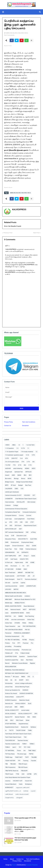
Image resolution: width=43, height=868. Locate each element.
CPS (16, 522)
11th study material (27, 452)
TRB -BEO (13, 764)
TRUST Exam (9, 774)
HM (27, 562)
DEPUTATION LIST (11, 529)
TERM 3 (8, 747)
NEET (25, 610)
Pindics (7, 643)
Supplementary (23, 724)
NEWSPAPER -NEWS (17, 613)
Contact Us (8, 426)
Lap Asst (15, 583)
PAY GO (27, 630)
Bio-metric (8, 479)
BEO (30, 475)
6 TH (28, 462)
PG (23, 636)
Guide (33, 556)
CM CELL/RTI (21, 502)
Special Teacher (20, 717)
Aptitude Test (19, 472)
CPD (11, 522)
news (7, 613)
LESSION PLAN (31, 586)
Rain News (29, 660)
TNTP (27, 757)
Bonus (23, 479)
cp (6, 522)
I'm (23, 566)
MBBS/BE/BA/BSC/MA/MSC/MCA (17, 33)
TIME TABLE (32, 751)
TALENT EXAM (21, 730)
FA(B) (21, 549)
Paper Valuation (10, 626)
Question (22, 657)
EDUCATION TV (23, 539)
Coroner (29, 515)
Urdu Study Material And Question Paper (18, 777)
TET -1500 (27, 747)
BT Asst (13, 485)
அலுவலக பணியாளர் (23, 788)
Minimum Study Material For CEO (25, 599)
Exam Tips (8, 549)
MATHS (16, 589)
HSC (7, 566)
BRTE (7, 485)
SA (11, 680)
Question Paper (32, 657)
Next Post (36, 233)
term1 (14, 747)
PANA (24, 623)
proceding (8, 646)
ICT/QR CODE (9, 569)
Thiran (19, 751)
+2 (19, 445)
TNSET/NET (19, 757)
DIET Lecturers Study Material (14, 532)
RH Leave (16, 677)
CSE (26, 522)
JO (34, 576)
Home (5, 859)
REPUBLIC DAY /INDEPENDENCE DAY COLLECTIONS (17, 674)
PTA (17, 653)
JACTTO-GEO (21, 576)
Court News (31, 519)
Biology (16, 479)
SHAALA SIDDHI (20, 704)
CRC (21, 522)
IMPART (20, 573)
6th (33, 462)
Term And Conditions (29, 422)
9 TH (30, 465)
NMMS (21, 616)
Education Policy (10, 539)
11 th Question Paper (12, 452)
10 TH (23, 448)
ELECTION (34, 539)
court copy (8, 519)
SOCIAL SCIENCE (10, 714)
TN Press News (10, 754)
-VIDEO (7, 445)
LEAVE (22, 586)
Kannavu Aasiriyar (31, 579)
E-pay (7, 536)
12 (36, 452)
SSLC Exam (20, 720)
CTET (32, 522)
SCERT (21, 680)
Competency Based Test (13, 512)
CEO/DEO (27, 495)
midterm (27, 596)
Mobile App (9, 603)
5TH (23, 462)
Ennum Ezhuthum (18, 546)
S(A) (6, 680)
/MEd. (14, 445)
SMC (16, 707)
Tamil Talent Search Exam (13, 737)
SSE (6, 720)
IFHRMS (19, 569)
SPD (36, 714)
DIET (20, 529)
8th (25, 465)
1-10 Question (9, 448)
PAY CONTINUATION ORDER (14, 630)
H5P (7, 559)
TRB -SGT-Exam (23, 767)
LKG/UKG (8, 589)
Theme (14, 865)
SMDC (22, 707)
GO (18, 552)
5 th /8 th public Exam (12, 462)
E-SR (13, 536)
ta (6, 730)
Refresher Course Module (20, 663)
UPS (35, 774)
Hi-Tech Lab (9, 562)
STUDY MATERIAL (11, 724)
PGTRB (24, 640)
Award (7, 475)
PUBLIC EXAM (25, 653)
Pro (32, 643)
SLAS (30, 704)
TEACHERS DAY (10, 740)
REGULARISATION (11, 667)
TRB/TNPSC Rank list (12, 771)
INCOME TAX (29, 573)
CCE (22, 489)
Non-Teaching (30, 616)
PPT (19, 643)
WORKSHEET (9, 788)
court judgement (19, 519)
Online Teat (31, 620)
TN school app (22, 754)
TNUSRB (34, 757)
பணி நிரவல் (9, 794)
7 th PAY (8, 465)
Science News (9, 697)
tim (25, 751)
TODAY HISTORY (10, 761)
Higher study (19, 562)
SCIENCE (25, 690)
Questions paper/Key (12, 660)
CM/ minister (31, 502)
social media (25, 710)
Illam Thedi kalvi (10, 573)
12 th (27, 455)
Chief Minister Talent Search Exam (26, 499)
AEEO (33, 468)
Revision (8, 677)
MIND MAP (9, 599)
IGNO (25, 569)
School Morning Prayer (22, 687)
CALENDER (9, 489)
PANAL (31, 623)
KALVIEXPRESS (19, 209)
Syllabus (33, 727)
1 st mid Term (30, 445)
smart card (9, 707)
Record (7, 663)
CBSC (16, 489)
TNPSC (31, 754)
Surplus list (25, 727)
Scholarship (9, 683)
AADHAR (8, 468)
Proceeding (17, 646)
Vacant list (28, 781)
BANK (19, 475)
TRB (6, 764)
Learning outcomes (11, 586)
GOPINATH (25, 552)
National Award (15, 610)
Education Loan (21, 536)
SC (16, 680)
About (12, 859)
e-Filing (33, 532)
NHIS (28, 613)
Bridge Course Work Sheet (24, 482)
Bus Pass (28, 485)
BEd (25, 475)
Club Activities (10, 502)
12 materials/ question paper (14, 455)
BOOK (30, 479)
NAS (7, 610)
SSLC (12, 720)
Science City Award (11, 693)
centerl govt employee (12, 492)
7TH (14, 465)
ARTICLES (28, 472)
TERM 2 (32, 744)
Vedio (21, 784)
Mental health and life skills (14, 596)
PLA (14, 643)
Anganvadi (9, 472)
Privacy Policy (8, 422)
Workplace (28, 784)
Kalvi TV (20, 579)
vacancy (8, 781)
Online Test (9, 623)
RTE (29, 677)
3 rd (21, 458)
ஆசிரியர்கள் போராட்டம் (13, 791)
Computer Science (11, 515)
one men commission (18, 620)
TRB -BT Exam (23, 764)
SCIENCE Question (11, 700)
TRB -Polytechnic (10, 767)
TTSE (17, 774)
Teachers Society (23, 740)
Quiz (22, 660)
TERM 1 (25, 744)
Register (33, 663)
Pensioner (8, 633)
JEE (29, 576)
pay (19, 626)
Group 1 (26, 556)
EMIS (7, 542)
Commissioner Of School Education (16, 509)
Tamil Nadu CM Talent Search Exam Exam (18, 734)
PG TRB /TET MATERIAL (12, 640)
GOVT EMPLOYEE (11, 556)
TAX (25, 737)
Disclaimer (25, 426)
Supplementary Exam (12, 727)
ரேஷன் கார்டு (9, 798)
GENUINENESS (10, 552)
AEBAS (27, 468)
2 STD (7, 458)
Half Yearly (14, 559)
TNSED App (9, 757)
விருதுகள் (19, 798)
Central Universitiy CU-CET (13, 495)
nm (15, 616)
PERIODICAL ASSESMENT (22, 633)
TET (20, 747)
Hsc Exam (14, 566)
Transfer (33, 761)
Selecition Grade (24, 700)
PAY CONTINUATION (29, 626)
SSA (29, 717)
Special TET (9, 717)
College (16, 505)
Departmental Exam (30, 526)
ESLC (28, 546)
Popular (7, 813)
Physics (32, 640)
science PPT (20, 697)
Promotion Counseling (12, 650)
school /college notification (24, 683)
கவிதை (26, 791)
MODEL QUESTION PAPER (13, 606)
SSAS (34, 717)
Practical (26, 643)
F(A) (16, 549)
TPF (19, 761)
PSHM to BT (9, 653)
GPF (20, 556)
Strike (28, 720)
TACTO (11, 730)
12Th (33, 455)
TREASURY (24, 771)
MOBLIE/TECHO (20, 603)
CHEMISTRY (9, 499)
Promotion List (26, 650)
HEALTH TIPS (24, 559)
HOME (32, 562)
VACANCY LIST (18, 781)
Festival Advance (31, 549)
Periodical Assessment (12, 636)
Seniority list (9, 704)
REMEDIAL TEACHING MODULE (15, 670)
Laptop (23, 583)
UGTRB (29, 774)
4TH (26, 458)
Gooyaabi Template (32, 865)
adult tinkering (18, 468)
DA (6, 526)
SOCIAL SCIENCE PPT (12, 710)
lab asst (8, 583)
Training (26, 761)
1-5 (17, 448)
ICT (28, 566)
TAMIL (30, 730)
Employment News (27, 542)
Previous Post (8, 233)
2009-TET (14, 458)
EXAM (34, 546)
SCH (27, 680)
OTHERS (17, 623)
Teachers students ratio (12, 744)
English (7, 546)
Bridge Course (9, 482)
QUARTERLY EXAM (11, 657)
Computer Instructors (29, 512)
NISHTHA (8, 616)
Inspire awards (10, 576)
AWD (13, 475)
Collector (8, 505)
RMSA (23, 677)
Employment (15, 542)
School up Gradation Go (13, 690)
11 (28, 448)
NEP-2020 (32, 610)
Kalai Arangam (10, 579)
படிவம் (33, 791)
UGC (23, 774)
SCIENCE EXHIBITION (26, 693)
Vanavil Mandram (11, 784)
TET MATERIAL (10, 751)
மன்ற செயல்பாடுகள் (22, 794)
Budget (21, 485)
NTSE (7, 620)
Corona (21, 515)
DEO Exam (18, 526)
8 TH (20, 465)
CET (34, 495)
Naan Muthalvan (29, 606)
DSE (27, 532)
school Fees (9, 687)
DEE (11, 526)
